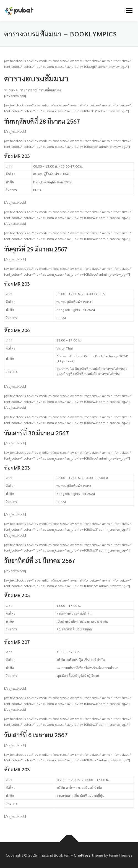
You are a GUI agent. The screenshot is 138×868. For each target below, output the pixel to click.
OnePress (82, 855)
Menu (128, 10)
